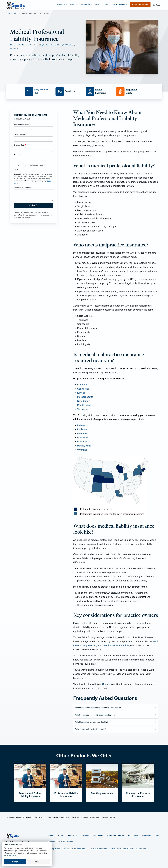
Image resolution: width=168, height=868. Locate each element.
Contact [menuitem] (106, 4)
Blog (157, 835)
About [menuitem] (72, 4)
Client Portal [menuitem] (85, 4)
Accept (15, 862)
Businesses (98, 835)
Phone (17, 155)
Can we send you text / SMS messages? (30, 165)
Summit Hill (55, 45)
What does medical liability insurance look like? (96, 715)
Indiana (81, 425)
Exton (20, 45)
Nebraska (82, 433)
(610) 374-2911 (67, 841)
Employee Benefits (116, 835)
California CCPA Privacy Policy (75, 849)
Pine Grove (34, 45)
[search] (157, 5)
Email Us (52, 841)
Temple (62, 45)
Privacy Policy (12, 855)
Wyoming (82, 450)
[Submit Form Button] (33, 205)
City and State (20, 145)
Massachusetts (85, 397)
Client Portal (72, 835)
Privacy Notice (54, 849)
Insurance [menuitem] (61, 4)
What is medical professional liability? (92, 722)
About (60, 835)
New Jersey (83, 401)
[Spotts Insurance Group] (16, 5)
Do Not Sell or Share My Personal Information (128, 849)
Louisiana (82, 429)
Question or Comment (23, 188)
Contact (106, 684)
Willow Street (70, 45)
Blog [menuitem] (97, 4)
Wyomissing (14, 48)
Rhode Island (84, 405)
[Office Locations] (99, 92)
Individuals (133, 835)
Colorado (82, 385)
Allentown (13, 45)
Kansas (81, 393)
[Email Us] (70, 91)
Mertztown (26, 45)
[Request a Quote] (130, 92)
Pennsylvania (84, 446)
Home (8, 13)
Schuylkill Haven (44, 45)
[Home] (12, 836)
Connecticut (84, 389)
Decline (38, 862)
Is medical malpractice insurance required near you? (98, 708)
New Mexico (84, 438)
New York (82, 442)
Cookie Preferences (99, 849)
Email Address (20, 135)
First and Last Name (22, 125)
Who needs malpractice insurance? (90, 729)
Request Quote (140, 4)
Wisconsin (83, 409)
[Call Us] (38, 92)
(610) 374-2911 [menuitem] (120, 4)
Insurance (16, 13)
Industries (146, 835)
